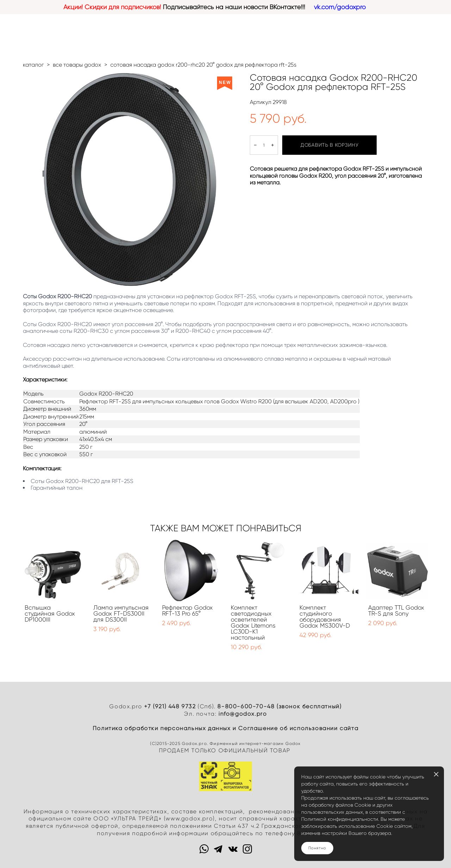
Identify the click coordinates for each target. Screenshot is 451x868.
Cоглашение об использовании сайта (298, 728)
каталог (33, 65)
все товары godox (77, 65)
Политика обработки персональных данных (162, 728)
